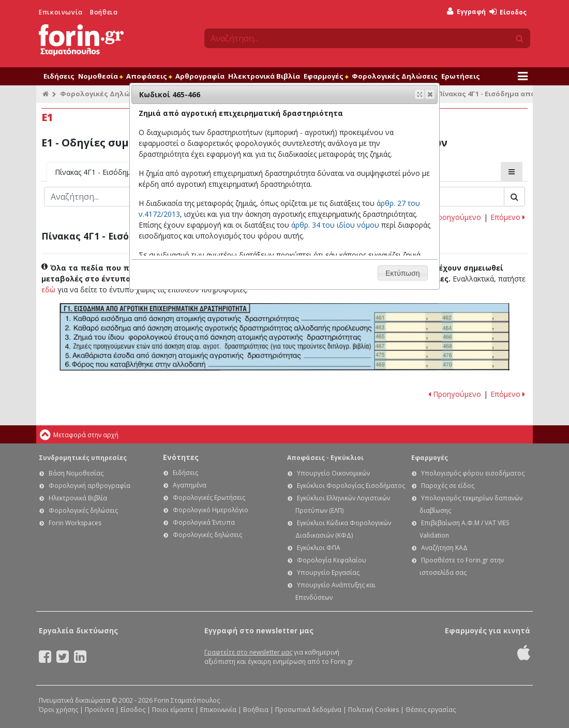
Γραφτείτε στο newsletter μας (248, 652)
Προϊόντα (99, 710)
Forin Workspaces (75, 523)
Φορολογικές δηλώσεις (83, 510)
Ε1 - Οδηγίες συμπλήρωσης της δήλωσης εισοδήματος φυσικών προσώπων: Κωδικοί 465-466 (442, 337)
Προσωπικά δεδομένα (308, 710)
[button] (430, 94)
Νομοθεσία (100, 76)
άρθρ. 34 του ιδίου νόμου (335, 225)
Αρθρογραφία (200, 76)
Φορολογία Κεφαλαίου (332, 560)
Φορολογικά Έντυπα (204, 522)
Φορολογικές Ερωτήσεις (209, 497)
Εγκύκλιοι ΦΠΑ (319, 548)
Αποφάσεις (149, 76)
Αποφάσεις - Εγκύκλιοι (325, 458)
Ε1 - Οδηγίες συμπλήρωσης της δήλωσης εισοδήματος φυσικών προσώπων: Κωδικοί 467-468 (442, 346)
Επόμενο (508, 217)
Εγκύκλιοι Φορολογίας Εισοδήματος (351, 486)
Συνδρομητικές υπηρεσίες (83, 458)
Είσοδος (508, 12)
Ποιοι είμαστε (173, 710)
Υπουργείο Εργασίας (328, 573)
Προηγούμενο (455, 217)
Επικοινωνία (61, 12)
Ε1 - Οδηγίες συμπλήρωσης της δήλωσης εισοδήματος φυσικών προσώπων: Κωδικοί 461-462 (442, 317)
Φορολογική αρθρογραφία (89, 486)
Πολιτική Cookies (373, 710)
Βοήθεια (104, 12)
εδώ (48, 289)
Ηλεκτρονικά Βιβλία (264, 76)
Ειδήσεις (59, 76)
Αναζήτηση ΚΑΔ (444, 548)
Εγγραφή (466, 12)
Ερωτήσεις (461, 76)
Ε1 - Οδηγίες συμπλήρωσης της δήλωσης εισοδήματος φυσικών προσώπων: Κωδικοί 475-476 (442, 355)
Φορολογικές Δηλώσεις (395, 76)
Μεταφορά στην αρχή (86, 435)
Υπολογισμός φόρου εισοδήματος (473, 473)
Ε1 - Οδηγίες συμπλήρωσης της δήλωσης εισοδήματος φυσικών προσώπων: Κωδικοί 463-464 (442, 328)
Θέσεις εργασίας (431, 710)
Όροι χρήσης (58, 710)
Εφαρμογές (326, 76)
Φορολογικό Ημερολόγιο (211, 510)
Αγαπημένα (190, 485)
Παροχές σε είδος (448, 486)
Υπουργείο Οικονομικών (333, 473)
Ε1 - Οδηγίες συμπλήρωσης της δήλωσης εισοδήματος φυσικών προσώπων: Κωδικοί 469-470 (441, 365)
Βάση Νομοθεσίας (76, 473)
